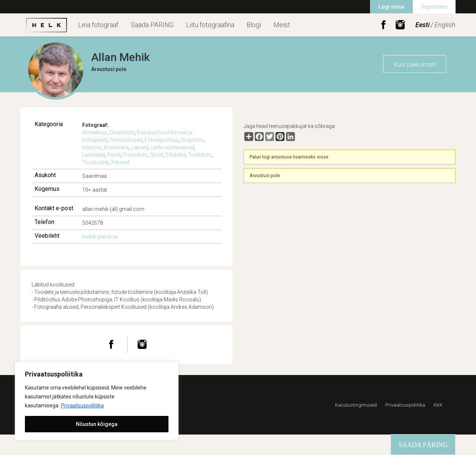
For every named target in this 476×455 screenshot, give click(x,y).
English (445, 25)
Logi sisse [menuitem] (391, 7)
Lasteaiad (94, 155)
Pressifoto (135, 155)
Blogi (254, 25)
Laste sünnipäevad (172, 147)
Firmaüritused (126, 140)
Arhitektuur (95, 132)
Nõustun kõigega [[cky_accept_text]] (97, 424)
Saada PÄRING (152, 25)
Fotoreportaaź (162, 140)
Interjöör (92, 147)
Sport (156, 155)
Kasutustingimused (356, 405)
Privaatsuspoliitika (82, 406)
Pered (114, 155)
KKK (438, 405)
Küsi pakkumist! (415, 64)
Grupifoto (192, 140)
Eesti (422, 25)
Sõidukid (175, 155)
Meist (282, 25)
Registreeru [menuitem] (434, 7)
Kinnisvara (116, 147)
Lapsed (139, 147)
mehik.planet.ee (100, 237)
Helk (46, 25)
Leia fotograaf (98, 25)
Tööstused (95, 162)
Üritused (120, 162)
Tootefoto (200, 155)
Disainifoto (122, 132)
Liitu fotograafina (210, 25)
